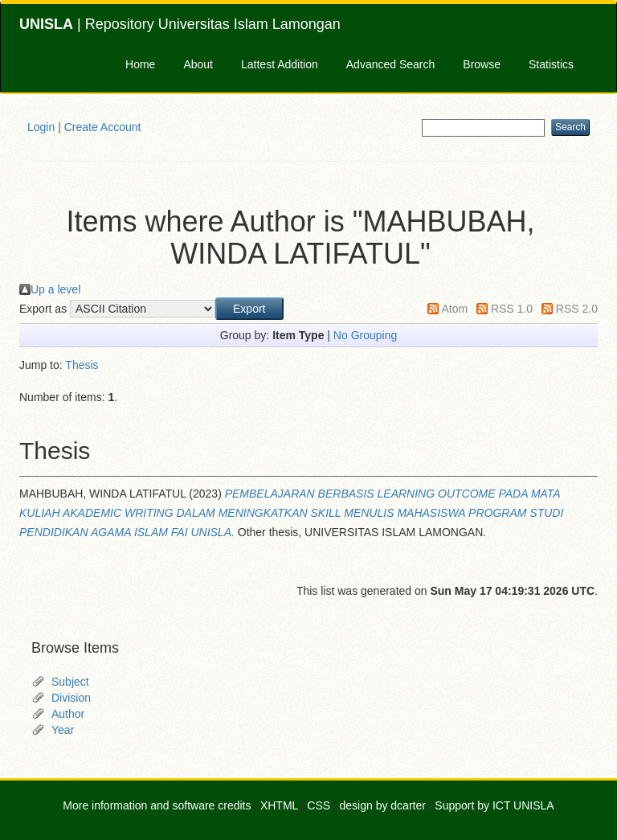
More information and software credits (157, 805)
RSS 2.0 (577, 309)
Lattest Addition (280, 64)
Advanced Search (391, 64)
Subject (70, 682)
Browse (482, 64)
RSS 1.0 (512, 309)
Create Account (103, 127)
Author (68, 714)
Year (63, 730)
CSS (319, 805)
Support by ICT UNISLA (494, 805)
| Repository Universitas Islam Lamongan (180, 24)
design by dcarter (383, 805)
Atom (454, 309)
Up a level (55, 289)
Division (71, 698)
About (198, 64)
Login (41, 127)
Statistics (551, 64)
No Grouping (365, 335)
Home (140, 64)
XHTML (279, 805)
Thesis (82, 365)
